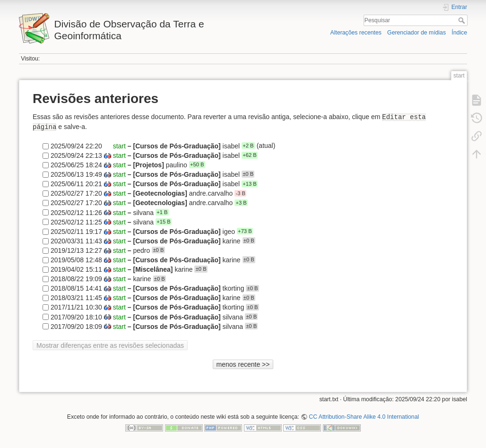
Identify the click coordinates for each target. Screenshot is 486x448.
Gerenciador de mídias (417, 33)
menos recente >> (243, 364)
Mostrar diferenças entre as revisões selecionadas (110, 345)
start (119, 146)
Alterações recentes (356, 33)
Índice (459, 33)
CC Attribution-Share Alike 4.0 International (364, 417)
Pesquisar (463, 20)
